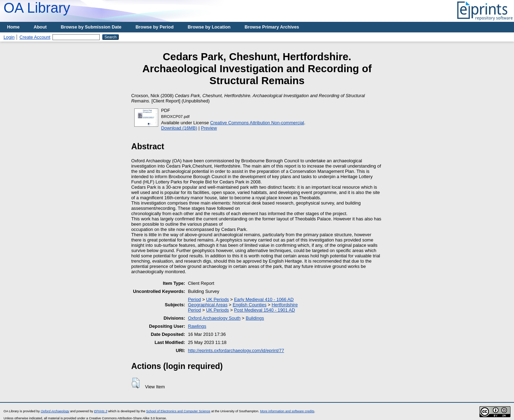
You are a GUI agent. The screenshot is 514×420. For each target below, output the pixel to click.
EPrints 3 (101, 411)
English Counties (249, 305)
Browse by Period (155, 27)
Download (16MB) (179, 128)
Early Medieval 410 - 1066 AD (264, 299)
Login (9, 37)
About (40, 27)
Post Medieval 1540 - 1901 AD (264, 310)
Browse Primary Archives (272, 27)
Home (13, 27)
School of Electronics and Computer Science (178, 411)
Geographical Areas (208, 305)
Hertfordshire (285, 305)
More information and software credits (287, 411)
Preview (209, 128)
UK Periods (218, 299)
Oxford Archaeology (55, 411)
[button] (135, 383)
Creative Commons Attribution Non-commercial (257, 123)
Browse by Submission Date (91, 27)
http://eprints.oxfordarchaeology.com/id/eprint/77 (236, 350)
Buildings (255, 318)
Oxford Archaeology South (214, 318)
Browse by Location (209, 27)
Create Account (35, 37)
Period (194, 299)
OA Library (37, 8)
